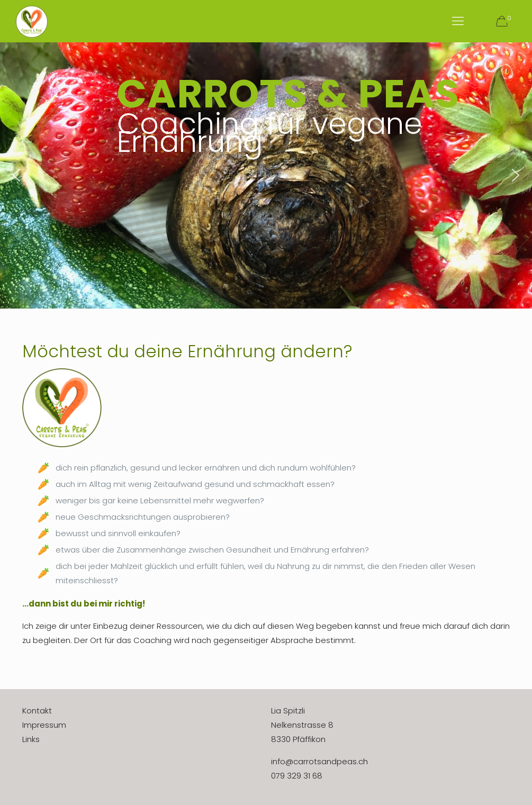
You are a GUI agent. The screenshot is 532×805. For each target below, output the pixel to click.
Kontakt (37, 711)
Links (31, 739)
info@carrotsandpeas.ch (319, 761)
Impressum (44, 725)
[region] (266, 175)
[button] (16, 175)
